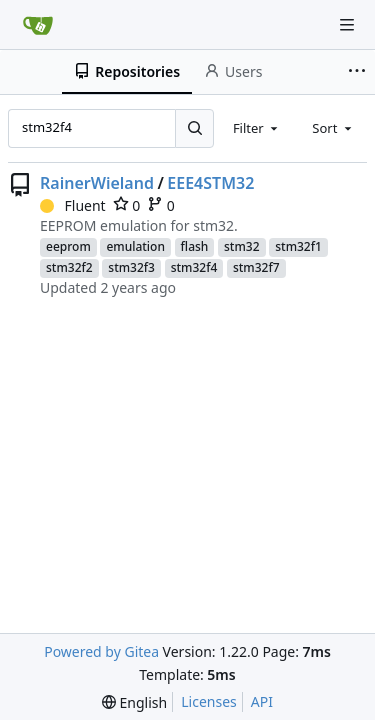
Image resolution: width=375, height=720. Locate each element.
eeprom (68, 246)
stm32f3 (131, 267)
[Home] (38, 25)
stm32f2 (69, 267)
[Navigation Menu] (347, 25)
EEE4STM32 (210, 183)
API (262, 701)
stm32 (242, 246)
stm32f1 (298, 246)
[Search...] (194, 128)
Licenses (209, 701)
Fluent (73, 205)
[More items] (359, 72)
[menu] (134, 702)
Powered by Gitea (101, 651)
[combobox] (257, 128)
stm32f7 (256, 267)
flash (195, 246)
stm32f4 (194, 267)
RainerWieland (97, 183)
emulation (135, 246)
